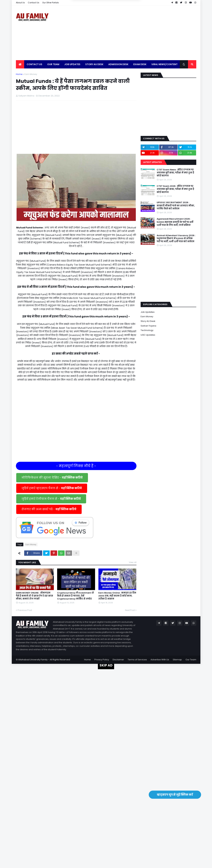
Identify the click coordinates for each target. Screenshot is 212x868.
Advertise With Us (160, 660)
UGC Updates (148, 335)
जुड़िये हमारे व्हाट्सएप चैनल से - (52, 488)
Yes (122, 17)
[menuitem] (20, 64)
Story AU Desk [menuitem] (94, 64)
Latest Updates (152, 162)
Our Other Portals (51, 3)
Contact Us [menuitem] (34, 64)
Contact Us (34, 3)
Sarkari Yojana (148, 326)
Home (19, 74)
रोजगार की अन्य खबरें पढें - (49, 509)
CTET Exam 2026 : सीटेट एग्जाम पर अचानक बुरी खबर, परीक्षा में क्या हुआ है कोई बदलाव (175, 189)
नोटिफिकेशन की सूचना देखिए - (52, 478)
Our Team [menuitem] (53, 64)
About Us (20, 3)
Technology (147, 330)
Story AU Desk (148, 321)
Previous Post (25, 610)
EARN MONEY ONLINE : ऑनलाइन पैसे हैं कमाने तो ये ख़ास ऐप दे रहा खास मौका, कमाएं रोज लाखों (34, 596)
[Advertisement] (136, 33)
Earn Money (31, 74)
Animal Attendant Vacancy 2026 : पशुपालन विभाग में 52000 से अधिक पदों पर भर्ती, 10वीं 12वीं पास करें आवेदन (176, 239)
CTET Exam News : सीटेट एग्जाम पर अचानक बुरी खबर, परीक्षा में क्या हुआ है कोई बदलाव (175, 173)
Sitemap (177, 660)
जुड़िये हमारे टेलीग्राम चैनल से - (51, 499)
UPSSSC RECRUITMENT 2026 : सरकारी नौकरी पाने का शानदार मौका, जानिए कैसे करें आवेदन (176, 206)
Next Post (130, 610)
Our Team (191, 660)
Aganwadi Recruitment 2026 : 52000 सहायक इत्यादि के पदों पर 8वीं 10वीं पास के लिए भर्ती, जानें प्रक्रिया (175, 222)
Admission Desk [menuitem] (118, 64)
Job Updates (148, 312)
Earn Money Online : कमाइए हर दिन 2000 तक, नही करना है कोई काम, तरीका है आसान (117, 596)
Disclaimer (118, 660)
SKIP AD (106, 665)
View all (133, 562)
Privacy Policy (102, 660)
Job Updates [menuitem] (72, 64)
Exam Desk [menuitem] (140, 64)
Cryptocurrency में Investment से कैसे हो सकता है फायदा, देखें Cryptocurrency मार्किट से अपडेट (75, 596)
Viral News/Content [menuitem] (164, 64)
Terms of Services (137, 660)
